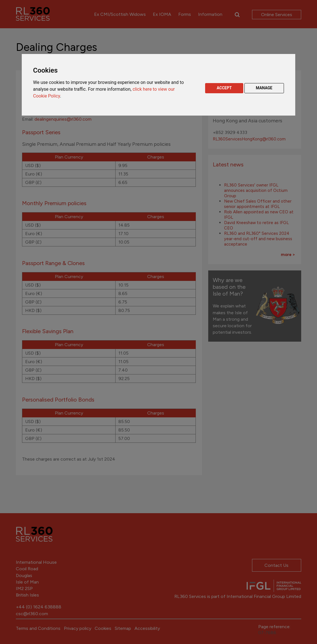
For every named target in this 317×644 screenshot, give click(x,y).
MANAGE (264, 88)
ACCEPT (224, 88)
